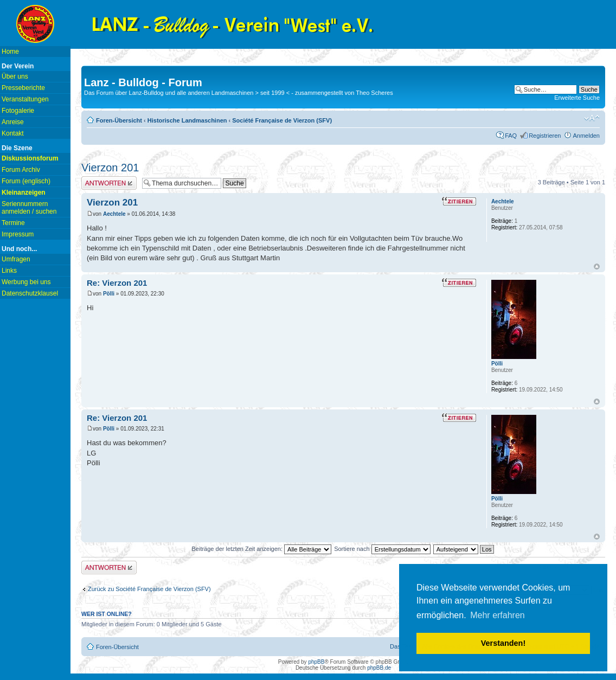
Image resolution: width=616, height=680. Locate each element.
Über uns (15, 76)
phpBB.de (379, 668)
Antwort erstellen (109, 183)
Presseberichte (23, 88)
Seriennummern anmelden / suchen (29, 208)
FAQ (511, 136)
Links (9, 271)
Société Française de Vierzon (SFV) (282, 120)
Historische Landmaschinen (187, 120)
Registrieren (545, 136)
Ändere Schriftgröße (592, 118)
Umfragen (16, 259)
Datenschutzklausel (30, 293)
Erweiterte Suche (577, 98)
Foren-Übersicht (119, 120)
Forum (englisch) (26, 181)
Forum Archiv (21, 170)
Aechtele (114, 214)
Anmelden (586, 136)
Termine (13, 223)
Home (10, 52)
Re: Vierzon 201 (117, 283)
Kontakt (13, 133)
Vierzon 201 (110, 168)
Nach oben (597, 267)
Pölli (109, 294)
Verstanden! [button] (503, 643)
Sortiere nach (382, 549)
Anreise (13, 122)
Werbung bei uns (26, 282)
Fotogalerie (18, 111)
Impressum (18, 234)
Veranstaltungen (25, 99)
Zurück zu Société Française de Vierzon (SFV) (149, 589)
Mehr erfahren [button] (498, 615)
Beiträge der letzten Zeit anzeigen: (261, 549)
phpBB (316, 662)
